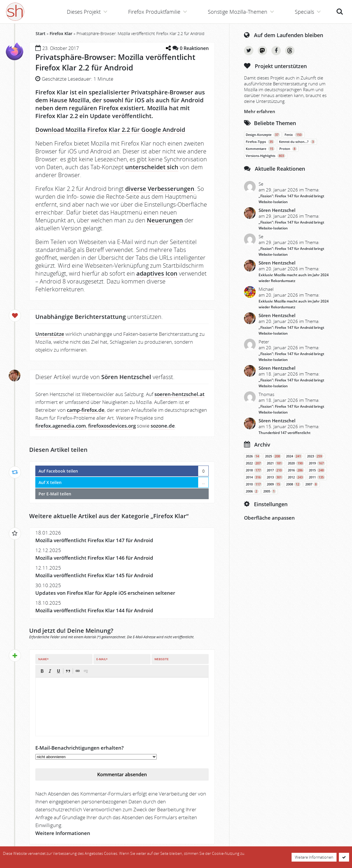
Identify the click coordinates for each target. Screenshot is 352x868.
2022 (254, 463)
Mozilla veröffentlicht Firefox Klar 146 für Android (94, 558)
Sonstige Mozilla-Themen (238, 12)
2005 (270, 491)
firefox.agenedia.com (61, 426)
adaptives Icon (157, 273)
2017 (275, 470)
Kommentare (260, 149)
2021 (275, 463)
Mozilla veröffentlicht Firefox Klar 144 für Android (94, 610)
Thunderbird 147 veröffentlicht (285, 433)
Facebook (276, 51)
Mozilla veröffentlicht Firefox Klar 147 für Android (94, 540)
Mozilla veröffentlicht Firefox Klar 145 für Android (94, 575)
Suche (340, 12)
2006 (252, 491)
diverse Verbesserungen (160, 189)
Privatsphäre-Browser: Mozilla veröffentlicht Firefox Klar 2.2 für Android (115, 62)
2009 (274, 484)
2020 (296, 463)
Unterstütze (50, 334)
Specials (304, 12)
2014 (254, 477)
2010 (254, 484)
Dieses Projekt (84, 12)
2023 (315, 456)
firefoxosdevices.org (112, 426)
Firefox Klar (61, 33)
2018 (254, 470)
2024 (294, 456)
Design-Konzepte (263, 135)
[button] (42, 671)
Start (41, 33)
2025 (273, 456)
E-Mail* (102, 659)
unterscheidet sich (152, 167)
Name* (43, 659)
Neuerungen (165, 220)
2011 (317, 477)
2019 (317, 463)
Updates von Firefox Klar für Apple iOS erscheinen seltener (105, 593)
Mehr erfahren (260, 111)
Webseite (162, 659)
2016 (296, 470)
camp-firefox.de (86, 410)
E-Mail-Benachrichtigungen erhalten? (80, 748)
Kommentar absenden (122, 774)
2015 (317, 470)
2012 (296, 477)
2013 (275, 477)
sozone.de (163, 426)
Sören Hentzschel (277, 210)
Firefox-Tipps (260, 142)
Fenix (294, 135)
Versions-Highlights (266, 156)
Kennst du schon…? (297, 142)
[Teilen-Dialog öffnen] (168, 48)
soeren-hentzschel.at (180, 394)
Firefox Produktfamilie (154, 12)
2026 (253, 456)
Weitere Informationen (63, 833)
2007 (312, 484)
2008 (293, 484)
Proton (288, 149)
